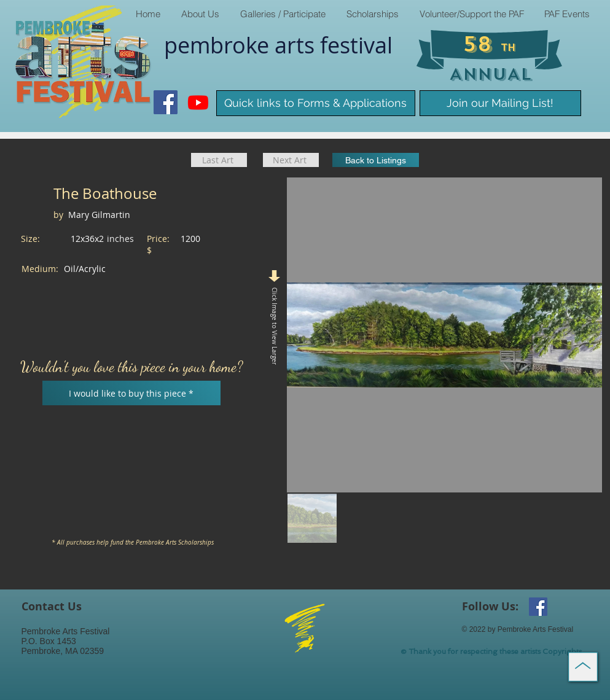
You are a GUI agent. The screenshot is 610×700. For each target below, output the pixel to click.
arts (297, 45)
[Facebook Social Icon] (166, 102)
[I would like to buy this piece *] (131, 393)
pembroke (219, 45)
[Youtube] (198, 102)
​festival (356, 45)
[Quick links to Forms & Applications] (316, 103)
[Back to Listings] (376, 160)
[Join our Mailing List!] (500, 103)
